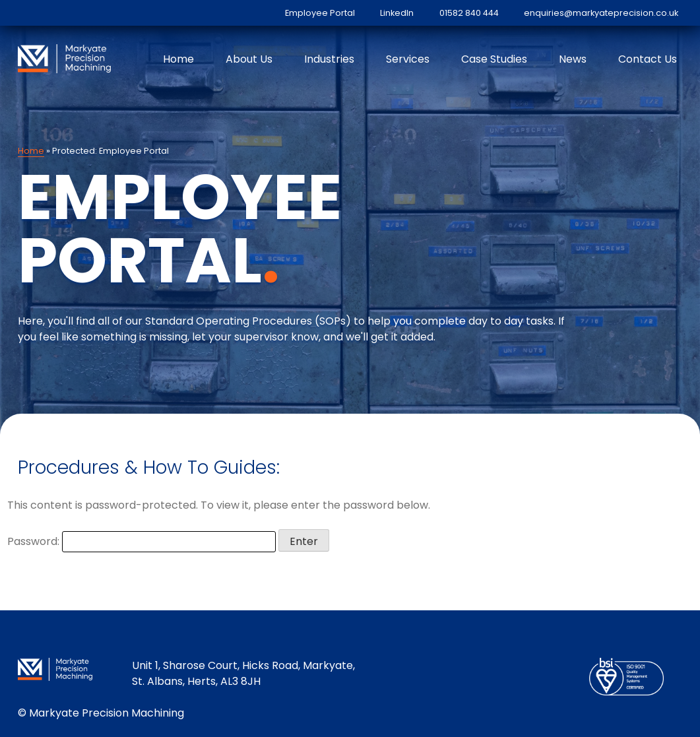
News (573, 59)
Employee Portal (320, 13)
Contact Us (648, 59)
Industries (329, 59)
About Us (249, 59)
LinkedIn (397, 13)
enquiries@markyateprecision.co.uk (601, 13)
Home (178, 59)
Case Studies (494, 59)
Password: (142, 541)
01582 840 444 (469, 13)
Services (408, 59)
